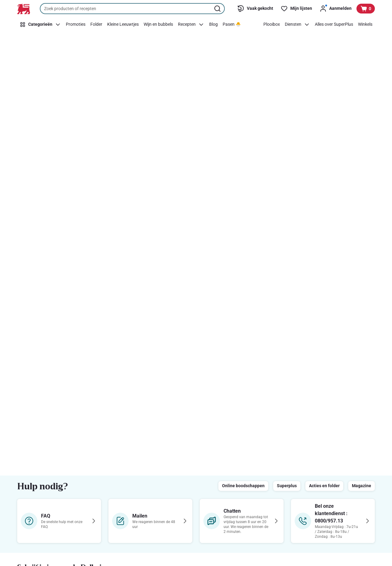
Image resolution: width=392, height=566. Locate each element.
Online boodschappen (243, 486)
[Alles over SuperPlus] (334, 25)
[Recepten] (191, 25)
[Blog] (213, 25)
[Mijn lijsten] (296, 9)
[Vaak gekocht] (255, 9)
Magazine (362, 486)
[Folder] (96, 25)
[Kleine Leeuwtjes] (123, 25)
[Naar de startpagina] (24, 9)
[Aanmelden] (335, 9)
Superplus (287, 486)
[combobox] (132, 9)
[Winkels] (365, 25)
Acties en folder (324, 486)
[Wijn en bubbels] (158, 25)
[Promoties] (76, 25)
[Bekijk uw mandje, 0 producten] (366, 9)
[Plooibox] (272, 25)
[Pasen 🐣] (232, 25)
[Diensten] (297, 25)
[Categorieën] (40, 25)
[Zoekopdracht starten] (218, 9)
